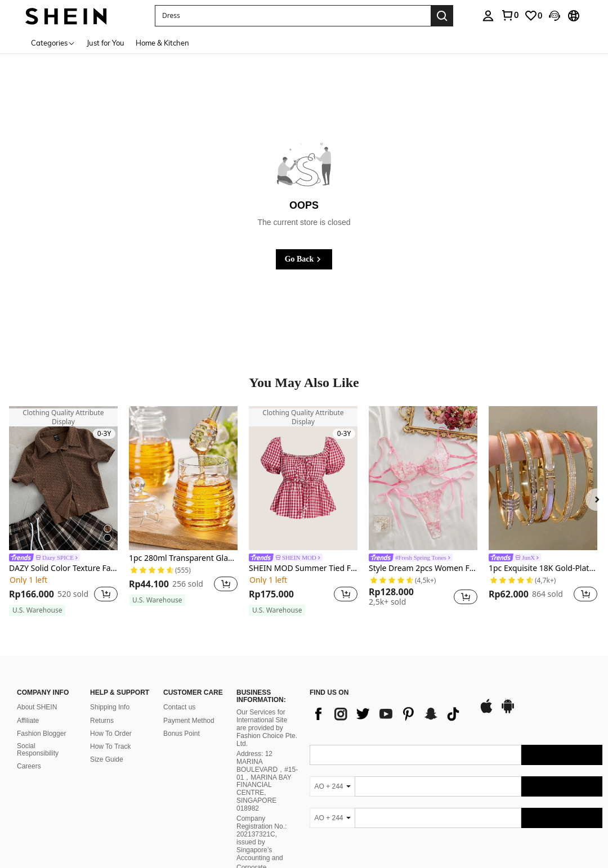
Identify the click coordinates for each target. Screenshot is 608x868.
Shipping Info (110, 707)
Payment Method (189, 721)
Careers (29, 766)
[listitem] (63, 511)
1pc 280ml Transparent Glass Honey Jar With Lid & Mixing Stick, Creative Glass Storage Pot (183, 558)
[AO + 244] (332, 786)
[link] (509, 15)
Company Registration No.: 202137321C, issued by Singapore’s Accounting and (261, 838)
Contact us (179, 707)
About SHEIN (37, 707)
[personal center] (488, 16)
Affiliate (28, 721)
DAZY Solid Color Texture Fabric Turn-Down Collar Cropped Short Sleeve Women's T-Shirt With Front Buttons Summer (63, 568)
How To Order (111, 734)
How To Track (110, 746)
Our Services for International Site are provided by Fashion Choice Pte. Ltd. (267, 728)
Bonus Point (182, 734)
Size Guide (107, 759)
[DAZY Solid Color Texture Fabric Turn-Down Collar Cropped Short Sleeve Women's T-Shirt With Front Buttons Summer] (63, 478)
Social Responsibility (38, 750)
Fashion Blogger (41, 734)
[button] (293, 16)
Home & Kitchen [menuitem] (162, 43)
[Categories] (53, 42)
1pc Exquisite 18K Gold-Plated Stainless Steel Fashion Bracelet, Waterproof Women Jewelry (543, 568)
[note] (37, 610)
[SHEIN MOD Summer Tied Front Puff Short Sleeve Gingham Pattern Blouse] (303, 478)
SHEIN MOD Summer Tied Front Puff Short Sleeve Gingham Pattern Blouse (303, 568)
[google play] (508, 712)
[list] (388, 714)
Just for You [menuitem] (106, 43)
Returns (102, 721)
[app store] (486, 712)
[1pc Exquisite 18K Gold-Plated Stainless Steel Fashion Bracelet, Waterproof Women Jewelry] (543, 478)
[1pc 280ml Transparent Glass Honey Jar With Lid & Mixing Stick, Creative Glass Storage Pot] (183, 478)
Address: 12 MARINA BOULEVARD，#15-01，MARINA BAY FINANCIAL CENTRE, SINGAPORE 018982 (267, 781)
